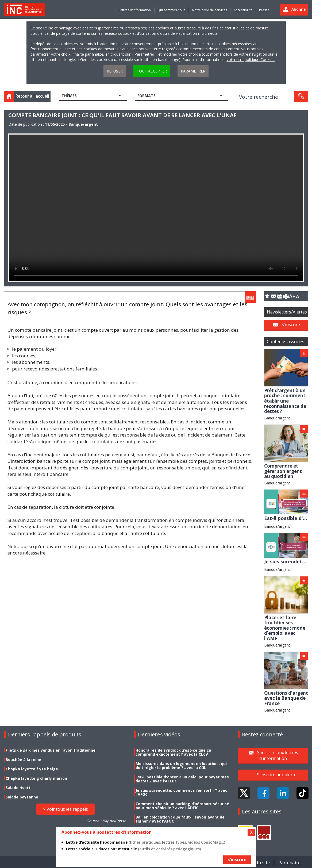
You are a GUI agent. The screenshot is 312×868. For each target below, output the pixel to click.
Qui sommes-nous (171, 10)
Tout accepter (152, 71)
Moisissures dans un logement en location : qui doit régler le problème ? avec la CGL (181, 766)
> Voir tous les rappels (66, 809)
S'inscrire (291, 324)
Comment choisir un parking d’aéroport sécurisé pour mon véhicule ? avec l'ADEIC (182, 806)
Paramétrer (193, 71)
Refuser (115, 71)
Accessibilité (243, 10)
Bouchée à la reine (23, 760)
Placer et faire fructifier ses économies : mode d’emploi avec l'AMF (285, 628)
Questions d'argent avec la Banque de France (286, 698)
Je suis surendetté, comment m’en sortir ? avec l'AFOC (181, 792)
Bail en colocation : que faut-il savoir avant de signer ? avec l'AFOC (180, 819)
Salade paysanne (22, 797)
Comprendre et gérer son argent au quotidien (283, 471)
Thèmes (69, 96)
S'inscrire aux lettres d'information (278, 755)
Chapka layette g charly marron (36, 778)
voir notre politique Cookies (251, 60)
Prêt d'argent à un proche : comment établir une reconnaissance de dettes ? (285, 401)
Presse (264, 10)
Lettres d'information (135, 10)
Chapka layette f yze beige (32, 769)
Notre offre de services (209, 10)
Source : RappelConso (106, 821)
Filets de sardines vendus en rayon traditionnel (51, 750)
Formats (147, 96)
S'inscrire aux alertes (278, 775)
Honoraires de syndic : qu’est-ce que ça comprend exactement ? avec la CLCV (173, 752)
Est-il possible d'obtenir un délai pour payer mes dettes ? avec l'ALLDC (182, 779)
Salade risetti (19, 788)
